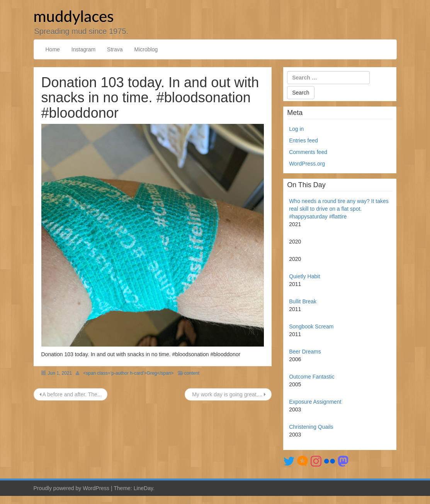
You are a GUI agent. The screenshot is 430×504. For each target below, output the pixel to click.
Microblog (146, 49)
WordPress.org (307, 164)
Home (53, 49)
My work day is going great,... (228, 394)
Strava (115, 49)
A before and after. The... (71, 394)
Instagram (83, 49)
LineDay (143, 488)
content (192, 373)
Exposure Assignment (315, 402)
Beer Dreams (305, 352)
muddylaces (74, 16)
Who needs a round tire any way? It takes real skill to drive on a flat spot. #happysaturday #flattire (339, 209)
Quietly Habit (304, 276)
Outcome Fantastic (312, 377)
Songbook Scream (311, 326)
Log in (296, 129)
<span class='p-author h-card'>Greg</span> (128, 373)
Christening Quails (311, 427)
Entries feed (303, 140)
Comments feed (308, 152)
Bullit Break (303, 301)
